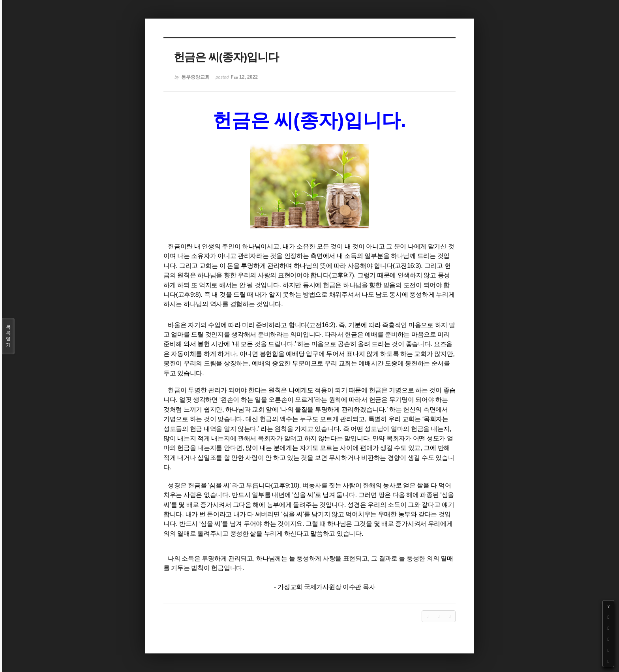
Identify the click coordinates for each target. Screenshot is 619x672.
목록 (8, 336)
